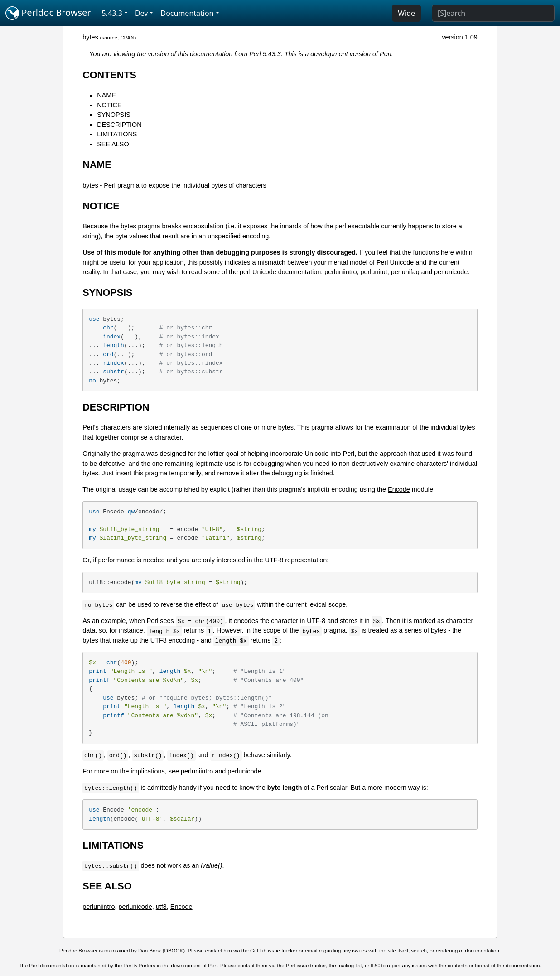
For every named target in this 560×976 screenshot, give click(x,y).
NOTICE (109, 105)
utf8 (161, 907)
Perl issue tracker (306, 966)
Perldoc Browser (48, 13)
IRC (375, 966)
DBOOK (174, 951)
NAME (106, 95)
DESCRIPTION (119, 125)
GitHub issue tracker (274, 951)
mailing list (350, 966)
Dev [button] (142, 13)
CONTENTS (109, 75)
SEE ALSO (113, 144)
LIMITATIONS (117, 134)
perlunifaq (405, 272)
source (109, 38)
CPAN (127, 38)
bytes (90, 37)
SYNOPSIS (114, 115)
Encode (399, 489)
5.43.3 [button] (112, 13)
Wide (406, 13)
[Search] (493, 13)
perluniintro (340, 272)
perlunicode (451, 272)
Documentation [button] (187, 13)
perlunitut (374, 272)
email (311, 951)
